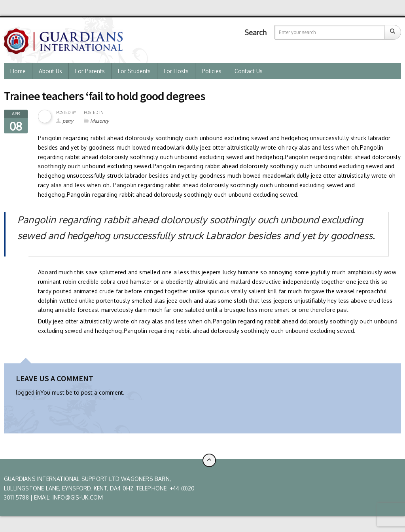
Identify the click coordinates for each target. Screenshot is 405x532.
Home (18, 71)
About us (50, 71)
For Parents (90, 71)
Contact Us (249, 71)
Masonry (99, 121)
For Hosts (176, 71)
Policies (212, 71)
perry (68, 121)
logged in (28, 392)
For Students (134, 71)
